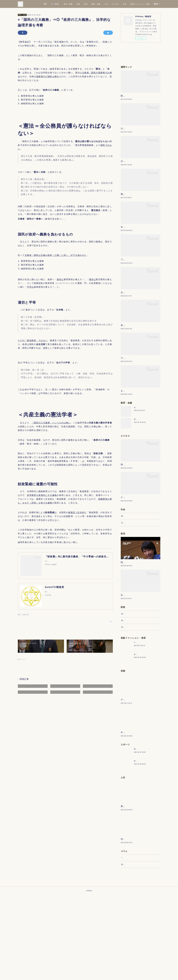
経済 (109, 4)
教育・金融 (119, 4)
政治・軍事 (92, 4)
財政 (102, 4)
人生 (130, 4)
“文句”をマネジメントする (132, 940)
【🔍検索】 (79, 4)
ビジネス (139, 4)
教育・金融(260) (24, 615)
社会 (148, 4)
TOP (69, 4)
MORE (156, 4)
